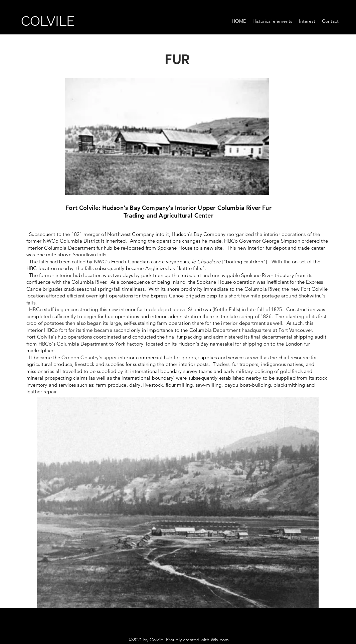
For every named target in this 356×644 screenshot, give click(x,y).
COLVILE (48, 21)
